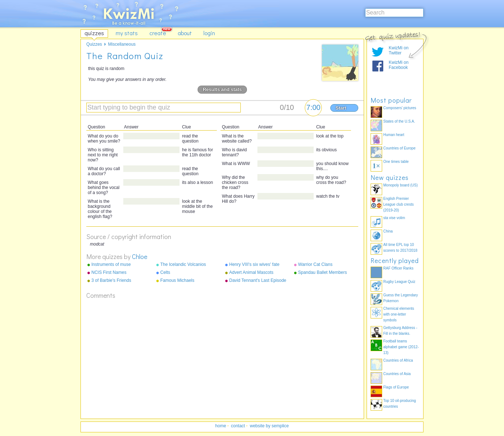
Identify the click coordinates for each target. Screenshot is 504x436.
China (388, 231)
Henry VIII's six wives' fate (254, 264)
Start (341, 108)
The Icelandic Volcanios (183, 264)
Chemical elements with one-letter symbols (399, 314)
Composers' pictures (400, 108)
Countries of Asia (397, 374)
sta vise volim (394, 218)
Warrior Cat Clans (315, 264)
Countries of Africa (398, 360)
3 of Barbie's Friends (111, 280)
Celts (165, 272)
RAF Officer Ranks (398, 268)
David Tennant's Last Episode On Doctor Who (258, 281)
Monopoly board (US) (400, 185)
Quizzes (94, 44)
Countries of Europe (399, 148)
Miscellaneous (122, 44)
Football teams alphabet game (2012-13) (401, 347)
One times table (396, 162)
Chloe (140, 256)
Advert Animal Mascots (251, 272)
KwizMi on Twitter (399, 50)
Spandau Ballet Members (323, 272)
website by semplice (269, 426)
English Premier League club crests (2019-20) (398, 204)
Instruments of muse (111, 264)
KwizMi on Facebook (399, 65)
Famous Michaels (177, 280)
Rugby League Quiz (399, 282)
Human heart (394, 135)
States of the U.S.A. (399, 121)
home (221, 426)
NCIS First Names (109, 272)
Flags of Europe (396, 387)
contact (238, 426)
